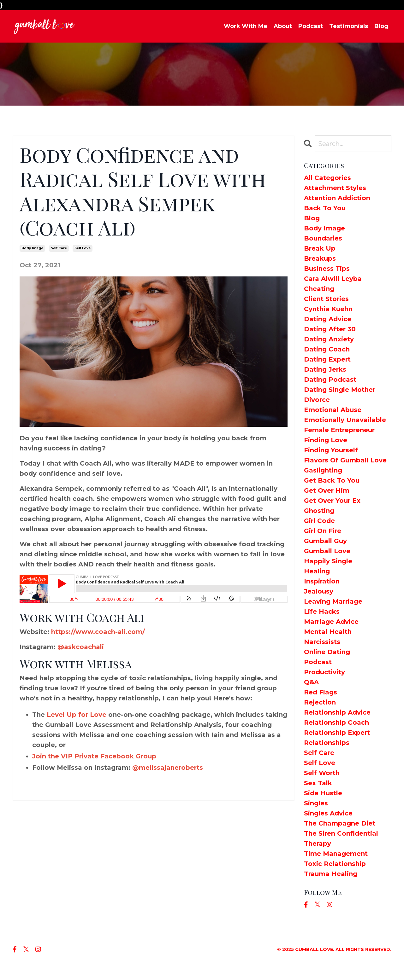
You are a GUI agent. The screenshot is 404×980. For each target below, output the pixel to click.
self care (59, 248)
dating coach (327, 349)
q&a (311, 682)
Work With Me (246, 26)
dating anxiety (329, 339)
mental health (328, 632)
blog (312, 218)
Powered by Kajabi (369, 964)
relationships (327, 743)
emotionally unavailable (345, 420)
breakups (320, 258)
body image (32, 248)
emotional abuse (333, 410)
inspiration (322, 581)
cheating (319, 289)
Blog (381, 26)
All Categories (327, 178)
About (283, 26)
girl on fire (323, 531)
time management (336, 854)
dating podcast (330, 380)
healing (317, 571)
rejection (320, 702)
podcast (318, 662)
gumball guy (325, 541)
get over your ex (332, 501)
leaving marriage (333, 601)
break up (320, 248)
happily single (328, 561)
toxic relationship (335, 864)
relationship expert (337, 733)
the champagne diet (340, 823)
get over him (327, 490)
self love (83, 248)
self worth (322, 773)
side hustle (323, 793)
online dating (327, 652)
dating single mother (340, 390)
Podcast (311, 26)
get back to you (332, 480)
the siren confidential (341, 833)
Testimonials (349, 26)
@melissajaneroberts (168, 768)
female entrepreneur (339, 430)
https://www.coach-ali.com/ (98, 632)
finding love (326, 440)
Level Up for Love (77, 715)
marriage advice (331, 622)
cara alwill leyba (333, 279)
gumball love (327, 551)
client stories (326, 299)
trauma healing (331, 874)
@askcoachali (81, 647)
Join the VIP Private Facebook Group (94, 756)
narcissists (322, 642)
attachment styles (335, 188)
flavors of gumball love (345, 460)
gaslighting (323, 470)
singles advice (328, 813)
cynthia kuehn (328, 309)
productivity (324, 672)
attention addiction (337, 198)
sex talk (318, 783)
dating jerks (325, 369)
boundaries (323, 238)
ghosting (319, 511)
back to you (325, 208)
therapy (318, 844)
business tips (327, 269)
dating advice (328, 319)
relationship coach (336, 722)
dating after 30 (330, 329)
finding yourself (331, 450)
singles (316, 803)
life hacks (322, 612)
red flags (321, 692)
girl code (319, 521)
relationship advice (337, 712)
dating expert (327, 359)
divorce (317, 400)
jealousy (319, 591)
